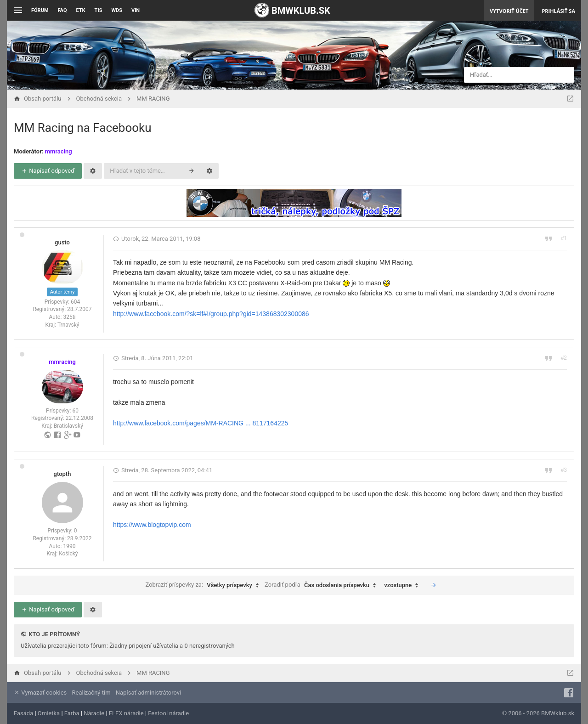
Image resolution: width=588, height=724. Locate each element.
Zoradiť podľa (322, 585)
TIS (99, 10)
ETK (81, 10)
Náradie (94, 713)
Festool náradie (168, 713)
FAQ (62, 10)
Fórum (40, 10)
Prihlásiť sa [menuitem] (558, 11)
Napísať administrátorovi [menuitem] (148, 693)
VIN (136, 10)
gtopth (62, 474)
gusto (62, 242)
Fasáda (23, 713)
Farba (72, 713)
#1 (564, 238)
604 (75, 302)
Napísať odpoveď (48, 171)
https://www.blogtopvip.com (152, 525)
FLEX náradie (126, 713)
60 (75, 411)
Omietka (49, 713)
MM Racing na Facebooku (83, 128)
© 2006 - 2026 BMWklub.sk (538, 713)
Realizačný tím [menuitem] (91, 693)
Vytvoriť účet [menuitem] (509, 11)
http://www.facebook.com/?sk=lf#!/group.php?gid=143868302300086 (211, 314)
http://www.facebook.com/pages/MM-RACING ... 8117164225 (201, 423)
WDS (117, 10)
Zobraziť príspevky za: (204, 585)
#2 (564, 358)
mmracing (59, 151)
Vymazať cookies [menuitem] (40, 693)
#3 (564, 470)
